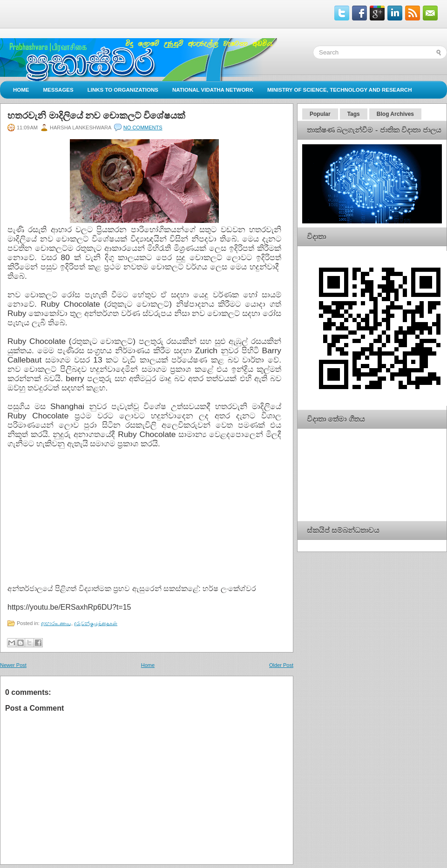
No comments (143, 128)
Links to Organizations (123, 90)
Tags (354, 114)
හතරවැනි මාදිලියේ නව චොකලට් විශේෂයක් (96, 115)
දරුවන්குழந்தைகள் (96, 623)
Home (21, 90)
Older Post (281, 665)
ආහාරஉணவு (56, 623)
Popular (320, 114)
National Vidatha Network (213, 90)
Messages (58, 90)
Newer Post (13, 665)
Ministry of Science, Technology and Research (340, 90)
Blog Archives (395, 114)
